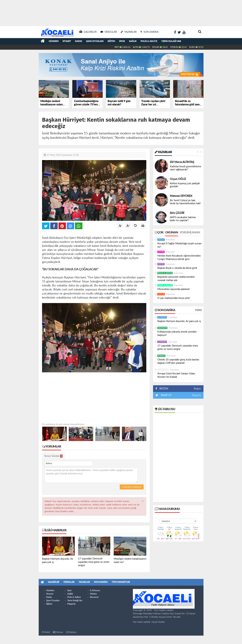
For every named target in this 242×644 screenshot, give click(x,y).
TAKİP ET (166, 395)
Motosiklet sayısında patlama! (174, 289)
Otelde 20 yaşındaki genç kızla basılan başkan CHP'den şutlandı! (178, 361)
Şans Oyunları (95, 41)
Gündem (54, 41)
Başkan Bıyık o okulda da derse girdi (177, 268)
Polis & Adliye (149, 41)
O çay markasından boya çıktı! (174, 298)
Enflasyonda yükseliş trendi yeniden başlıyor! (177, 333)
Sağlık (133, 41)
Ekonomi (162, 328)
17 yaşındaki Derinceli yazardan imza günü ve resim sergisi (178, 347)
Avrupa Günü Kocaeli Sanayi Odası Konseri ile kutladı (176, 375)
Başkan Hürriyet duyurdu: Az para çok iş (179, 321)
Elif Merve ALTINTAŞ (182, 162)
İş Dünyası (163, 370)
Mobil (46, 632)
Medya (93, 594)
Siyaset (67, 41)
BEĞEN (163, 389)
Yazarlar (163, 152)
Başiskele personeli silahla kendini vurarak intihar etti (176, 279)
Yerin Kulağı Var (171, 41)
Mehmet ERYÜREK (181, 196)
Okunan (172, 233)
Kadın (79, 41)
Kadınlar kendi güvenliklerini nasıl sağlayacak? (185, 168)
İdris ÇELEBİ (177, 213)
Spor (122, 41)
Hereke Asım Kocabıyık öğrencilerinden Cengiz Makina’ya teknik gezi (179, 257)
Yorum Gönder (53, 456)
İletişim (71, 632)
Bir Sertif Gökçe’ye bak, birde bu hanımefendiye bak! (185, 202)
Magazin (71, 604)
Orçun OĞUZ (178, 179)
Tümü (198, 310)
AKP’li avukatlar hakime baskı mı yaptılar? (183, 219)
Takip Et (196, 395)
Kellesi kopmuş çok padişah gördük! (185, 185)
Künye (58, 632)
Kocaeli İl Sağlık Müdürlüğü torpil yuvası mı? (179, 245)
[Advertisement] (121, 12)
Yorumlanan (190, 233)
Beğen (197, 389)
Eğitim (111, 41)
